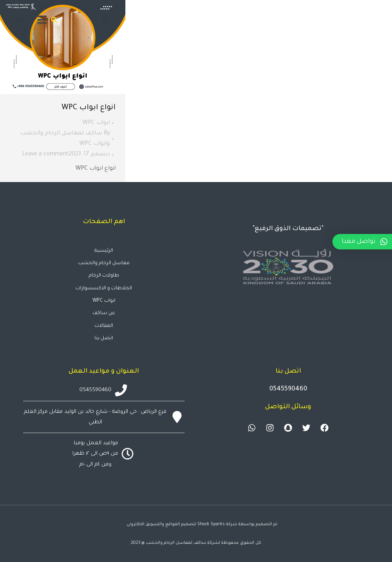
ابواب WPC (96, 123)
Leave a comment (45, 155)
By (65, 139)
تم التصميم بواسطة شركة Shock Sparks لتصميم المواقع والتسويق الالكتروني (202, 524)
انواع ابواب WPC (89, 108)
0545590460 (288, 389)
